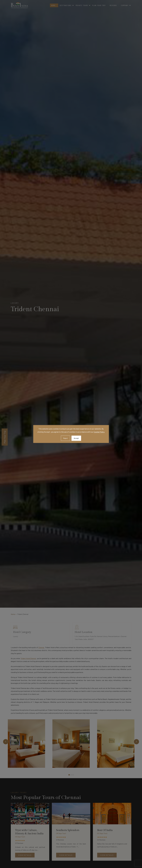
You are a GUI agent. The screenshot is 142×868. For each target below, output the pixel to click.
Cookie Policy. (99, 432)
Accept (76, 438)
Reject (65, 438)
